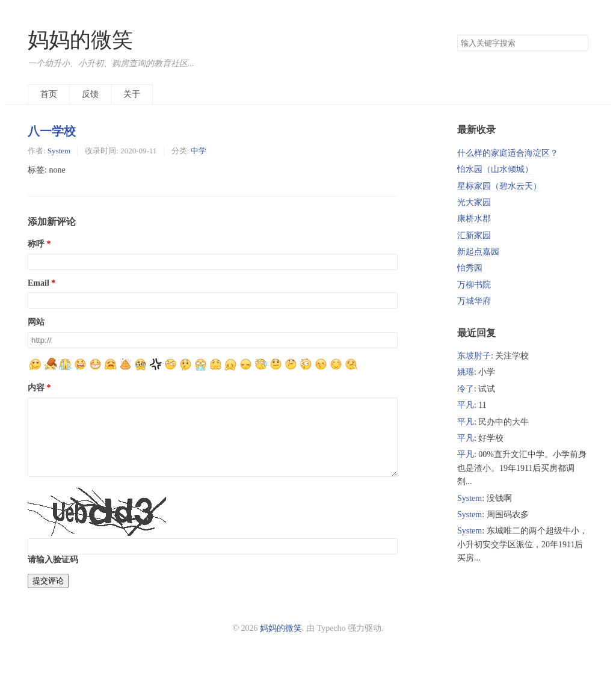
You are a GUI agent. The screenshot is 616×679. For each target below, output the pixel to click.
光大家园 (474, 202)
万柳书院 (474, 285)
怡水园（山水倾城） (495, 169)
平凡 (466, 405)
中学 (199, 151)
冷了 (466, 389)
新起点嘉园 (478, 252)
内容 (36, 388)
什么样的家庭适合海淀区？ (508, 153)
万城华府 (474, 301)
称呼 (36, 244)
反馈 (90, 94)
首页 (49, 94)
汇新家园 (474, 235)
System (59, 151)
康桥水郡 (474, 219)
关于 (132, 94)
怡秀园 (470, 268)
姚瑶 (466, 372)
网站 (36, 322)
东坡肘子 (474, 356)
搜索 (579, 43)
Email (38, 283)
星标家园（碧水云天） (499, 186)
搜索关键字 (457, 35)
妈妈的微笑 (80, 40)
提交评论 (48, 595)
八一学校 (52, 131)
